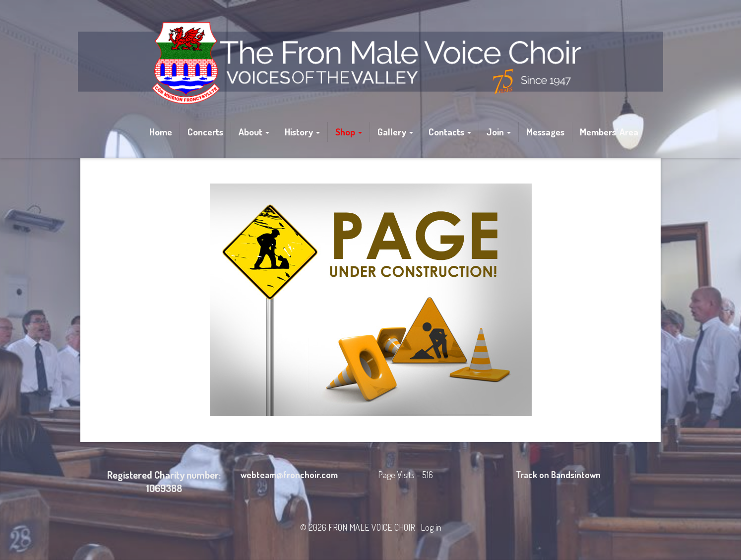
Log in (431, 527)
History (302, 132)
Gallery (395, 132)
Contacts (450, 132)
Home (161, 132)
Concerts (205, 132)
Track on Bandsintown (558, 475)
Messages (545, 132)
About (254, 132)
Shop (349, 132)
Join (499, 132)
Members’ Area (609, 132)
